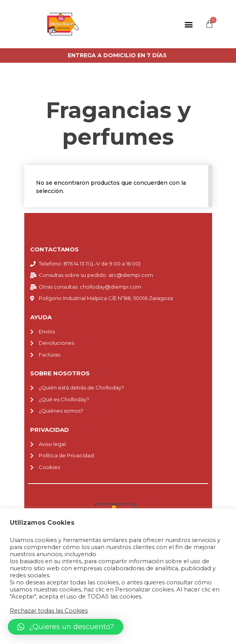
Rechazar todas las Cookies (49, 611)
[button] (189, 24)
